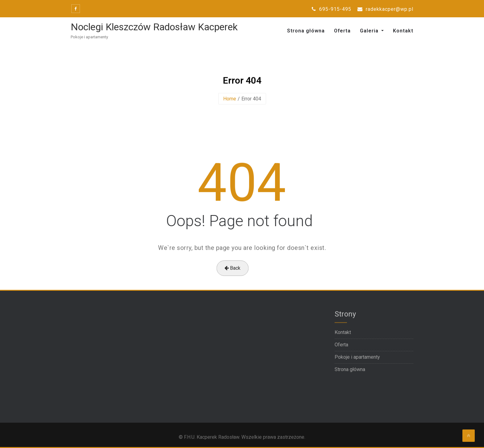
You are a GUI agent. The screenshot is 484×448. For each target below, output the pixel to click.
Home (230, 99)
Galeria (370, 31)
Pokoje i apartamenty (357, 357)
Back (226, 268)
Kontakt (403, 31)
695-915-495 (332, 9)
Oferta (342, 31)
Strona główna (306, 31)
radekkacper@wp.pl (385, 9)
